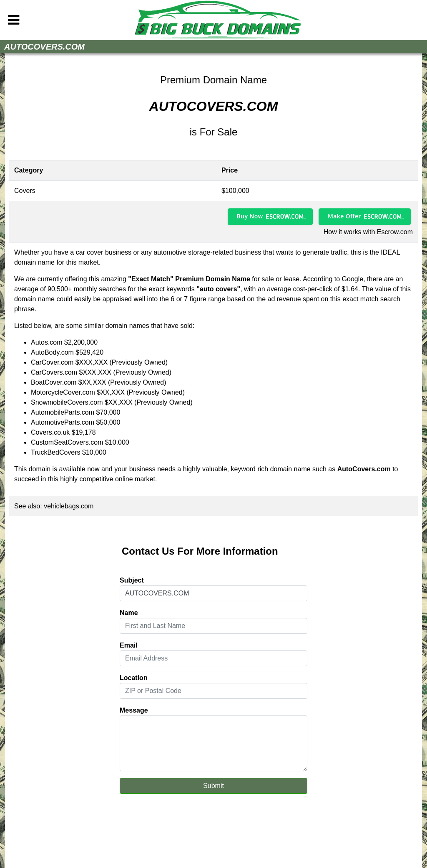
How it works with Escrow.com (368, 232)
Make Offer (344, 216)
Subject (132, 580)
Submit (213, 786)
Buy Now (250, 216)
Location (134, 678)
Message (134, 710)
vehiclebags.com (69, 506)
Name (129, 613)
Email (129, 645)
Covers (25, 191)
